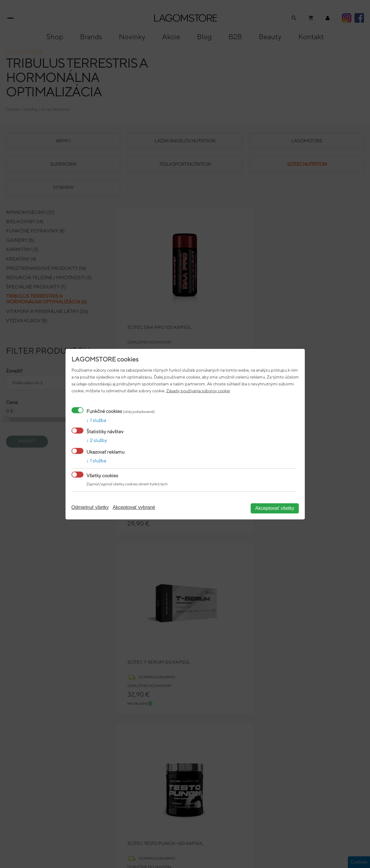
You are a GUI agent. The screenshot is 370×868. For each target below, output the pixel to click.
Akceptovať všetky (275, 508)
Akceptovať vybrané (134, 507)
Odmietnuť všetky (90, 507)
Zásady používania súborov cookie (198, 391)
